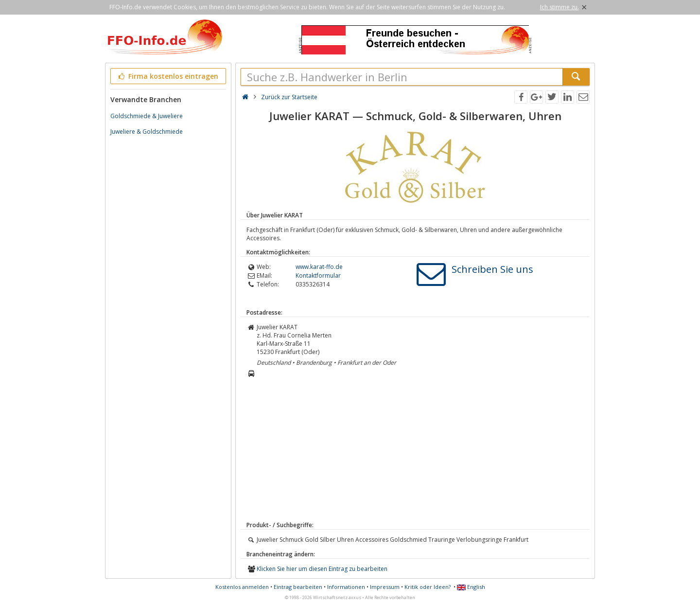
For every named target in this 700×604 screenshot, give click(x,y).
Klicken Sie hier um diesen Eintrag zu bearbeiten (322, 569)
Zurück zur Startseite (289, 97)
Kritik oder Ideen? (428, 587)
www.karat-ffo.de (319, 267)
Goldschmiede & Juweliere (147, 116)
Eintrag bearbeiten (298, 587)
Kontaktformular (318, 275)
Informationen (346, 587)
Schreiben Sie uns (492, 269)
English (471, 587)
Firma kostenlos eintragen (167, 76)
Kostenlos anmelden (242, 587)
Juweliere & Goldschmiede (147, 132)
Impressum (385, 587)
